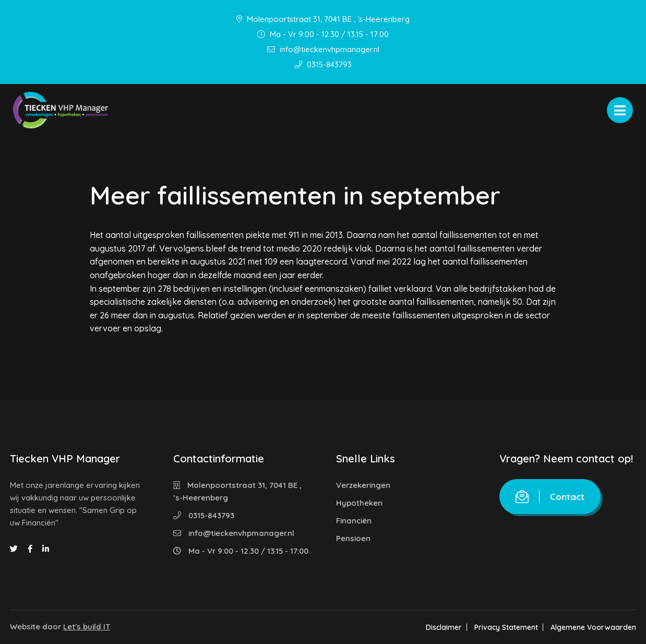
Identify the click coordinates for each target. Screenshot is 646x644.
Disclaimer (444, 627)
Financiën (354, 521)
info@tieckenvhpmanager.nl (323, 49)
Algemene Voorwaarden (593, 627)
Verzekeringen (363, 485)
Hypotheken (359, 503)
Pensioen (353, 538)
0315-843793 (323, 64)
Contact (550, 497)
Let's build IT (87, 627)
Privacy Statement (506, 627)
